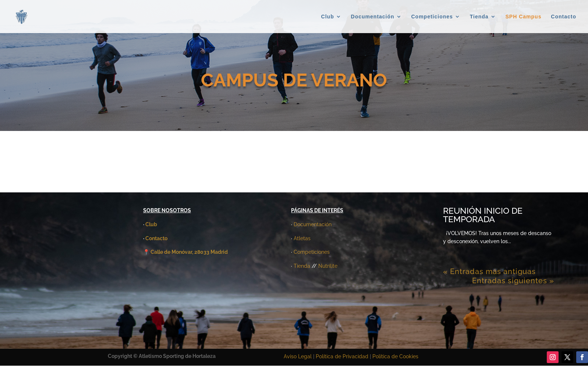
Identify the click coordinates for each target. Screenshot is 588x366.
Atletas (302, 238)
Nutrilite (328, 266)
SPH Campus (524, 17)
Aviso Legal (298, 356)
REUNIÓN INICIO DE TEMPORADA (483, 215)
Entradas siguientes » (513, 281)
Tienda (479, 17)
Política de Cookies (395, 356)
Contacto (564, 17)
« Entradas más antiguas (489, 271)
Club (328, 17)
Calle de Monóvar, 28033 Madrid (189, 252)
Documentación (373, 17)
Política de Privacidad (343, 356)
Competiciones (432, 17)
